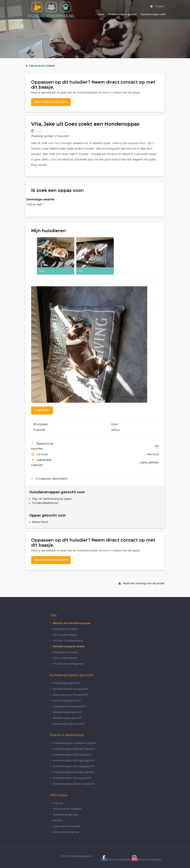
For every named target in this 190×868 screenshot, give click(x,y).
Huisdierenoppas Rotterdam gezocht (74, 749)
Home (101, 14)
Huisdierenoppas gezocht (122, 14)
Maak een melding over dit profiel (141, 583)
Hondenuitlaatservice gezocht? (71, 689)
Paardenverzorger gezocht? (69, 724)
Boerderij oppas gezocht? (67, 718)
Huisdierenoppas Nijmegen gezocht (73, 772)
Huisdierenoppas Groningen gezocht (74, 760)
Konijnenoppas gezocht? (67, 701)
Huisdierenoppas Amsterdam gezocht (75, 743)
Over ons (58, 803)
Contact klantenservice (66, 832)
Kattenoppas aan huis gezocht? (71, 695)
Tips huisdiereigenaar (65, 658)
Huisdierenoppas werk (153, 14)
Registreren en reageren (51, 102)
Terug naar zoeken (40, 66)
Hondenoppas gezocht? (66, 683)
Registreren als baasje (65, 652)
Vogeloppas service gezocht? (69, 706)
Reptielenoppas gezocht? (67, 712)
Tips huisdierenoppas (65, 635)
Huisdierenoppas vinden (69, 646)
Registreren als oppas (65, 629)
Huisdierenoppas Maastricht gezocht (74, 784)
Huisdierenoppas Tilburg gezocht (72, 778)
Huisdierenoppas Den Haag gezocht (73, 766)
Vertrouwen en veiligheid (67, 809)
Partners (58, 820)
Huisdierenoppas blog (65, 815)
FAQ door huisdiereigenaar (68, 664)
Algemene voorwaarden (67, 826)
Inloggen (157, 6)
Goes (39, 131)
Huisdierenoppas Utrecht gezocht (72, 755)
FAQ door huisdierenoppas (68, 641)
